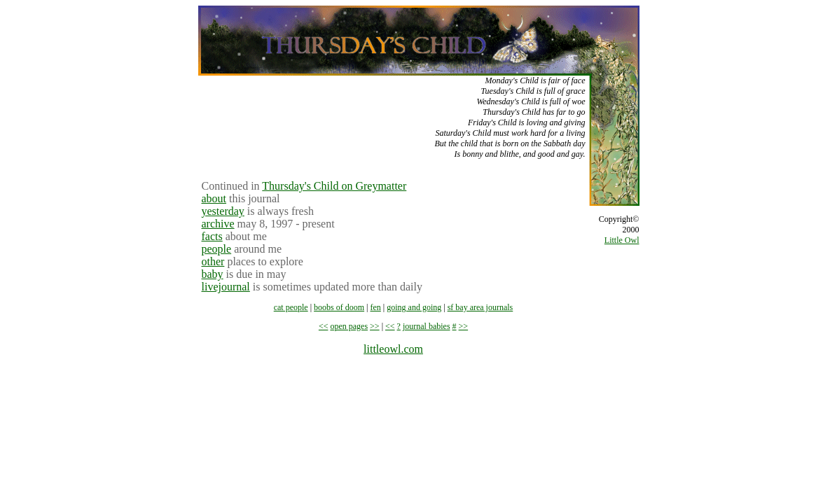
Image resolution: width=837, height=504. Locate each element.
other (213, 261)
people (217, 249)
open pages (349, 326)
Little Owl (622, 240)
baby (213, 274)
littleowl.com (393, 349)
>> (375, 326)
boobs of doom (339, 307)
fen (376, 307)
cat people (291, 307)
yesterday (223, 211)
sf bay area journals (480, 307)
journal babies (427, 326)
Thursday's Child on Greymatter (334, 186)
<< (324, 326)
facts (212, 236)
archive (218, 224)
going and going (414, 307)
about (214, 198)
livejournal (226, 287)
